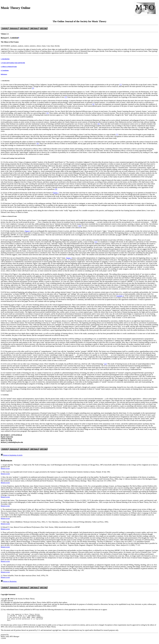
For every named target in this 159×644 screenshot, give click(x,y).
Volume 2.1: (5, 36)
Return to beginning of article (12, 457)
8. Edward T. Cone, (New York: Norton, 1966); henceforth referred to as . (41, 529)
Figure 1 (56, 195)
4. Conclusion (5, 72)
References (4, 76)
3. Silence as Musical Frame (9, 68)
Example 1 (120, 298)
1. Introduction (5, 61)
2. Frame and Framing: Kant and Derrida (13, 65)
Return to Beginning (9, 583)
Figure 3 (69, 260)
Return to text (5, 470)
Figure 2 (27, 233)
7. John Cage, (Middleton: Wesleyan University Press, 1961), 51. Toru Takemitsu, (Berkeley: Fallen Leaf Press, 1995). (55, 524)
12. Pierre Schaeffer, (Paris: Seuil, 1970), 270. (25, 577)
